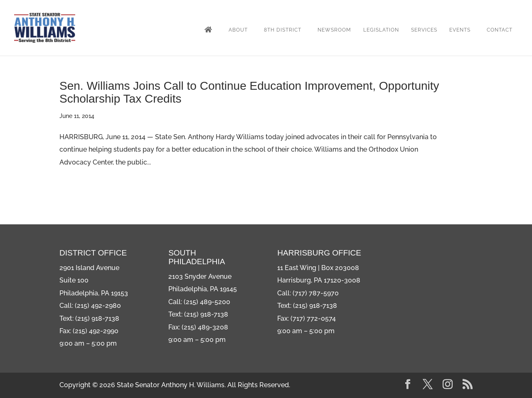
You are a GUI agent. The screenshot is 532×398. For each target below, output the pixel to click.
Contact (500, 30)
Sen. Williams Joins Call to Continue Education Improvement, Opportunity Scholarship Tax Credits (249, 92)
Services (424, 30)
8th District (283, 30)
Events (460, 30)
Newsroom (334, 30)
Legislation (381, 30)
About (238, 30)
